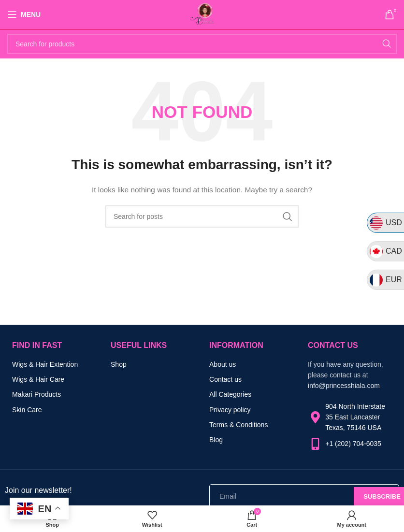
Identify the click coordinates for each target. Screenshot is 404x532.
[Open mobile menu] (24, 14)
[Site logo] (202, 14)
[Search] (202, 44)
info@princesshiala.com (344, 386)
